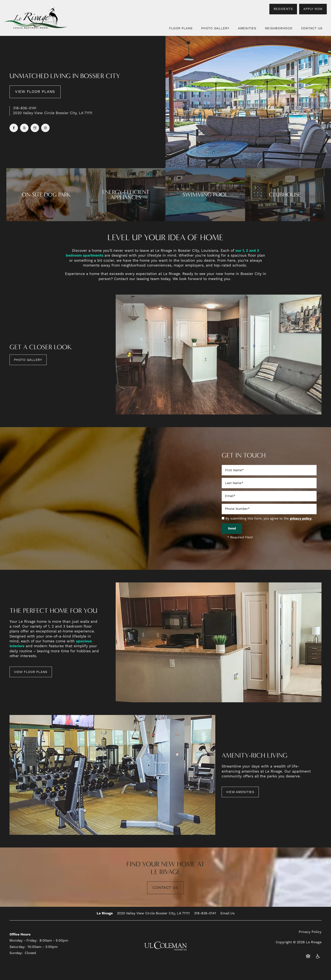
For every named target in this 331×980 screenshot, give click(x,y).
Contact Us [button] (165, 888)
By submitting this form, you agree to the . (269, 519)
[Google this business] (35, 128)
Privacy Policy (310, 932)
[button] (283, 9)
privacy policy (301, 519)
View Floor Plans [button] (35, 92)
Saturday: (18, 947)
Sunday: (16, 953)
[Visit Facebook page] (14, 128)
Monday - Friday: (24, 941)
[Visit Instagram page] (45, 128)
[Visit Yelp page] (24, 128)
